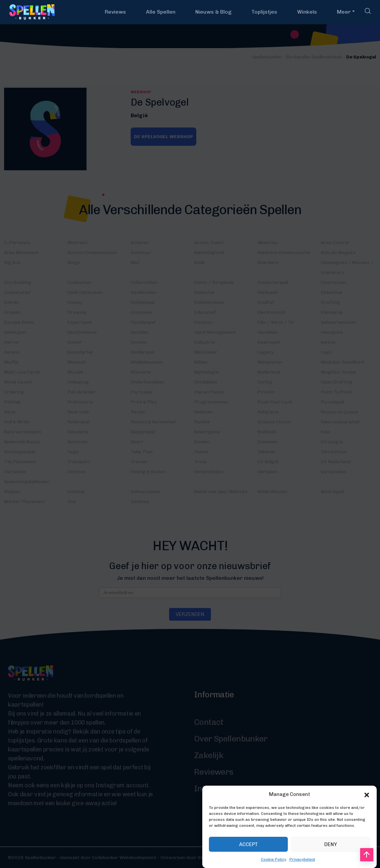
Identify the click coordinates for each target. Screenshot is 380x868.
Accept (249, 855)
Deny (331, 855)
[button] (367, 805)
